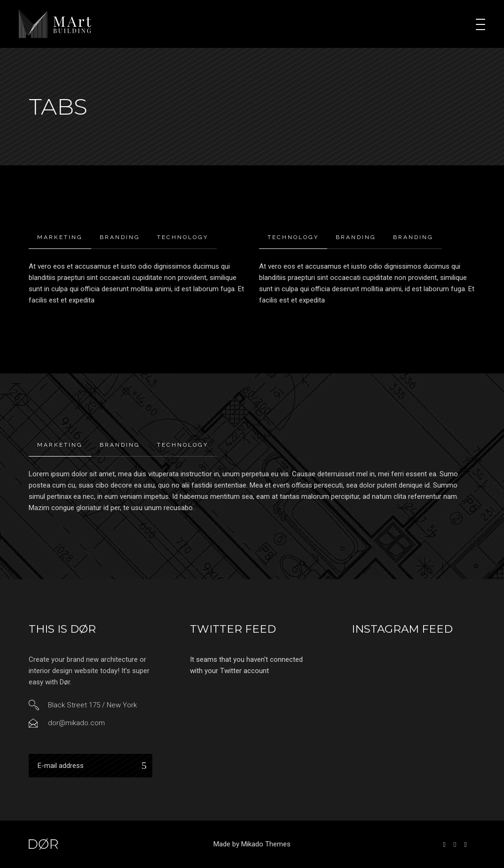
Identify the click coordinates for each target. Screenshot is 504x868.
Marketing (60, 237)
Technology (183, 237)
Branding (120, 237)
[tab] (60, 237)
